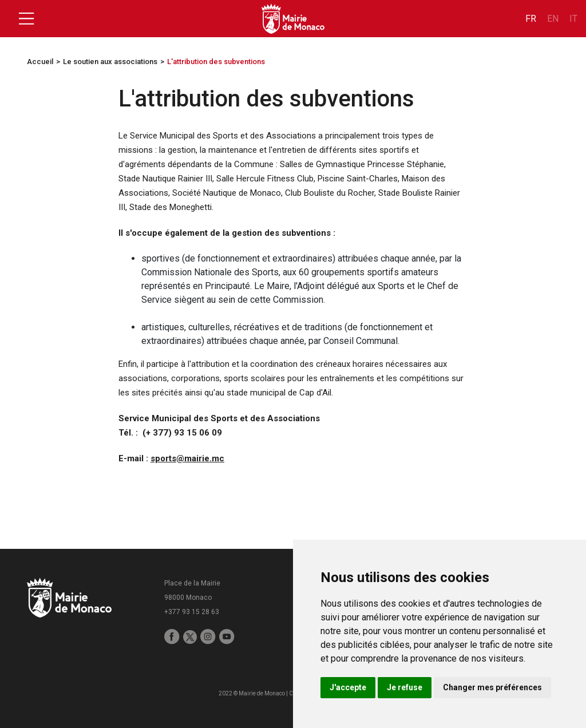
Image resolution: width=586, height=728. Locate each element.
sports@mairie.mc (187, 458)
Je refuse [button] (405, 687)
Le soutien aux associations (110, 62)
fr (531, 19)
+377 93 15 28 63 (192, 612)
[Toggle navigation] (26, 19)
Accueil (40, 62)
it (573, 19)
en (553, 19)
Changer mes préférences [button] (492, 687)
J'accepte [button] (348, 687)
